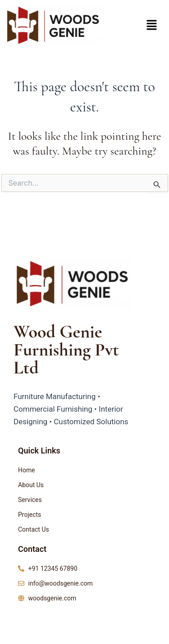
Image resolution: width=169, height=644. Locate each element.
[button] (151, 25)
